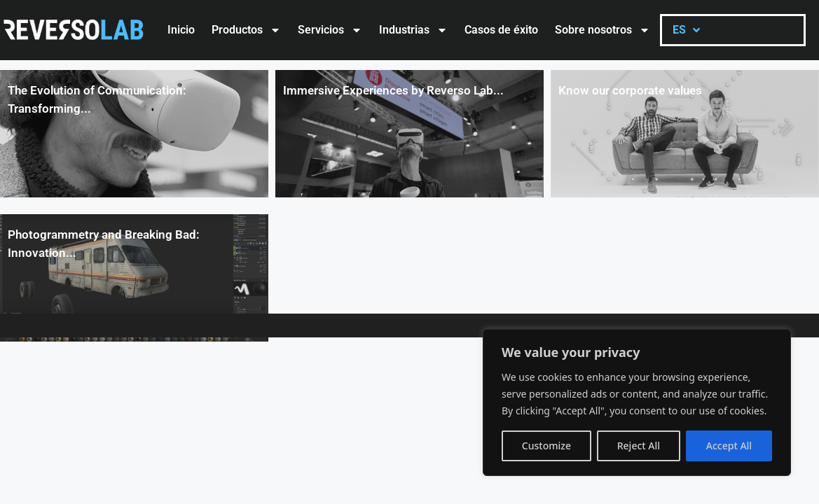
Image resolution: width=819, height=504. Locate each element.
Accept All (729, 446)
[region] (637, 402)
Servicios (330, 30)
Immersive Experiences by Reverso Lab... (393, 90)
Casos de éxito (501, 30)
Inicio (181, 30)
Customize (546, 446)
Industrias (413, 30)
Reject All (639, 446)
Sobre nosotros (603, 30)
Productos (246, 30)
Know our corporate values (630, 90)
